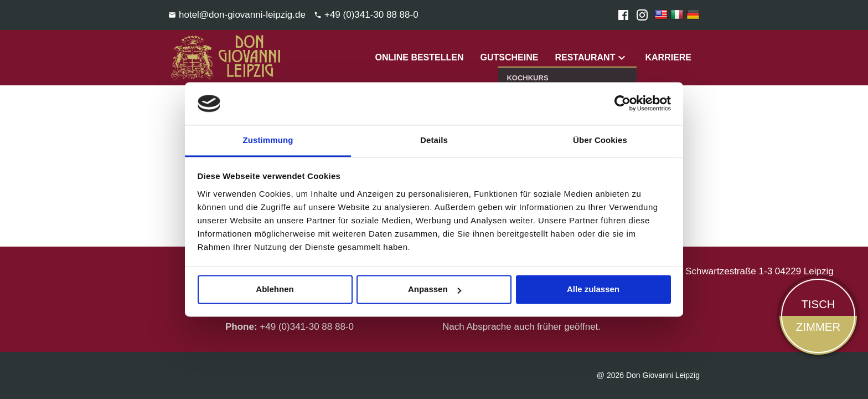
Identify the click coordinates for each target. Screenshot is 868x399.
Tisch (818, 304)
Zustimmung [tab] (268, 140)
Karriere (668, 57)
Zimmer (818, 327)
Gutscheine (510, 57)
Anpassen (435, 290)
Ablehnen (275, 290)
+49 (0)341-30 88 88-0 (307, 327)
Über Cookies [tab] (600, 140)
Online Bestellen (419, 57)
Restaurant (585, 57)
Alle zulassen (593, 290)
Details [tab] (434, 140)
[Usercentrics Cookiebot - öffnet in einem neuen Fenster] (622, 104)
